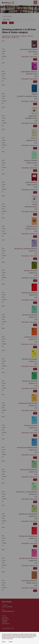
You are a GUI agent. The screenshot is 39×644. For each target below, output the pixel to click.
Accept (4, 642)
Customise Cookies (6, 639)
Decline (11, 642)
